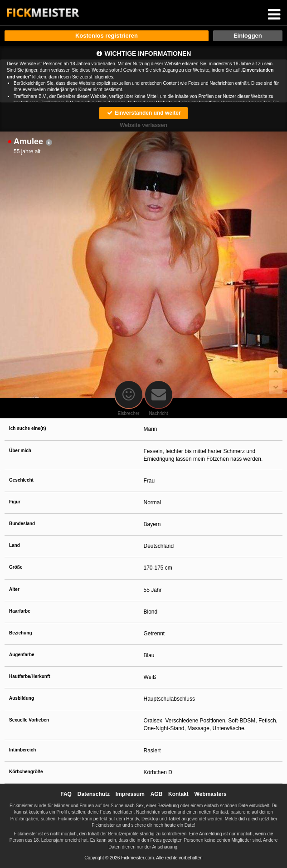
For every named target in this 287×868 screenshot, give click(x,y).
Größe (16, 567)
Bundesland (22, 524)
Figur (15, 502)
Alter (14, 589)
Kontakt (178, 794)
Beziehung (21, 633)
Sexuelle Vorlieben (29, 720)
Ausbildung (22, 698)
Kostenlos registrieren (107, 36)
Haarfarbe (20, 611)
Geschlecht (21, 480)
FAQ (66, 794)
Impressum (130, 794)
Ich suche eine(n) (28, 428)
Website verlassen (143, 125)
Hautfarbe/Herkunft (30, 676)
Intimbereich (22, 750)
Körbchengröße (26, 772)
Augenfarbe (22, 655)
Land (15, 545)
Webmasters (211, 794)
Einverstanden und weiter (143, 113)
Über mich (20, 451)
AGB (157, 794)
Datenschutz (94, 794)
